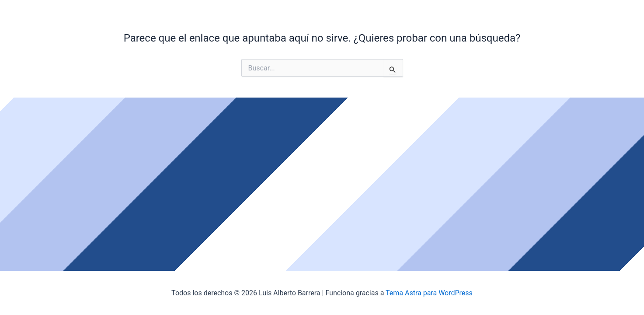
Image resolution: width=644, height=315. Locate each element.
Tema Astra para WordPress (429, 293)
